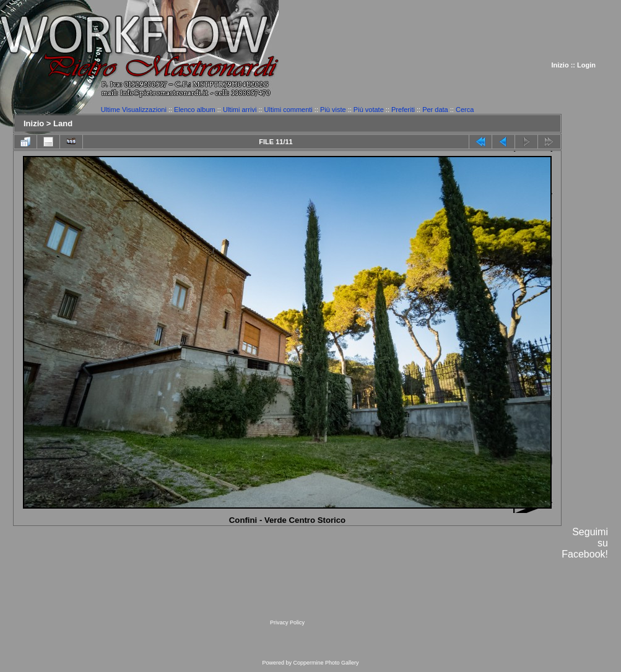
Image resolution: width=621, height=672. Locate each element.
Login (586, 65)
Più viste (333, 110)
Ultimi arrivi (240, 110)
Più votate (369, 110)
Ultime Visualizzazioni (134, 110)
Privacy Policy (287, 622)
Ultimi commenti (289, 110)
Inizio (560, 65)
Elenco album (195, 110)
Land (63, 123)
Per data (435, 110)
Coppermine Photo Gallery (326, 663)
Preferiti (403, 110)
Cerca (465, 110)
